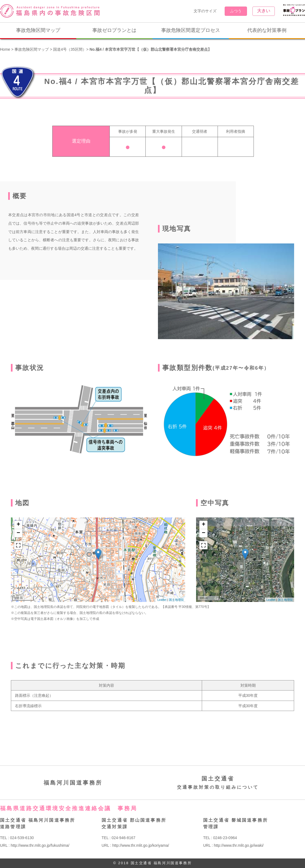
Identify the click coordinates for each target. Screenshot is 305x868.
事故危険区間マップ (38, 30)
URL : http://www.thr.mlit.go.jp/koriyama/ (135, 845)
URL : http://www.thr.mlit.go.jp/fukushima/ (35, 845)
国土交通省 (218, 783)
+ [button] (18, 525)
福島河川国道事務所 (73, 783)
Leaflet (162, 600)
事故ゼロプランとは (114, 30)
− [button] (18, 533)
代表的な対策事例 (267, 30)
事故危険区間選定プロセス (191, 30)
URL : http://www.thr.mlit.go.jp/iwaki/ (233, 845)
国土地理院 (176, 600)
